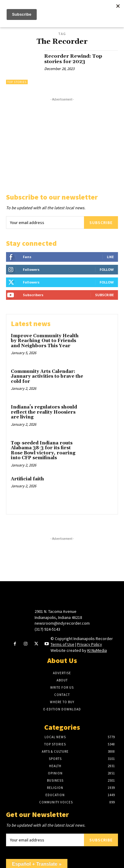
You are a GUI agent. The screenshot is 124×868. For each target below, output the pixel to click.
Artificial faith (27, 479)
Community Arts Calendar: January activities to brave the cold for (47, 376)
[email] (45, 223)
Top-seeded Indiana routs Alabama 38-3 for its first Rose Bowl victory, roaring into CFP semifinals (43, 451)
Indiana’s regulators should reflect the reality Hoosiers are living (44, 412)
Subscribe (101, 223)
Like (110, 257)
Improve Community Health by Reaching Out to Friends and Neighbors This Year (45, 341)
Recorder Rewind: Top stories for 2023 (73, 59)
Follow (107, 269)
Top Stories (17, 82)
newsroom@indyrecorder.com (62, 623)
